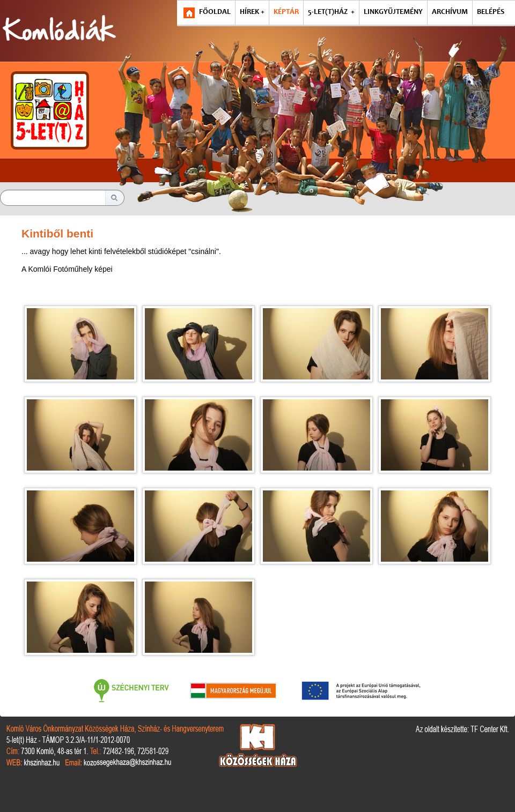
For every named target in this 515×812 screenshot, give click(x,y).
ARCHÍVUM (450, 12)
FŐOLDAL (215, 12)
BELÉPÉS (491, 12)
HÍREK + (252, 12)
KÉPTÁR (286, 12)
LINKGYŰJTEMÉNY (393, 12)
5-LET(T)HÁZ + (331, 12)
